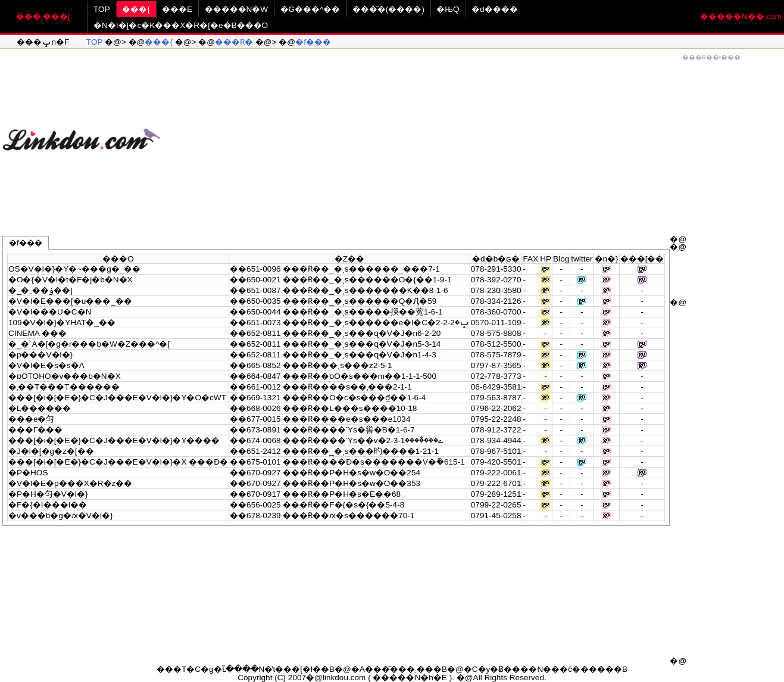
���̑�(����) (388, 9)
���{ (136, 9)
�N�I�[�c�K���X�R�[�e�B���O (181, 25)
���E (177, 9)
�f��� (313, 42)
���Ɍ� (234, 42)
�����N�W (237, 9)
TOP (102, 9)
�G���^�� (310, 9)
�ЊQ (448, 9)
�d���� (495, 9)
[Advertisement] (472, 135)
